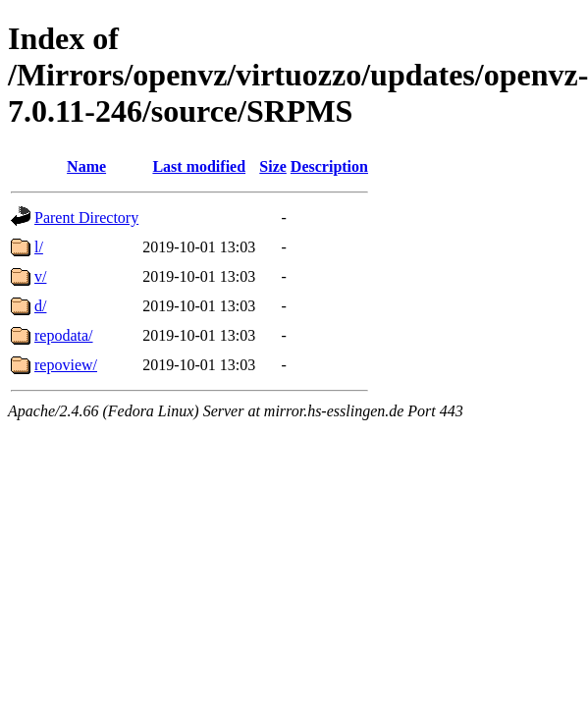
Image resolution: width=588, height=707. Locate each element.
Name (86, 166)
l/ (39, 247)
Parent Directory (86, 218)
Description (329, 166)
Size (273, 166)
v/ (40, 276)
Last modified (199, 166)
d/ (40, 306)
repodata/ (64, 335)
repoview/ (66, 365)
